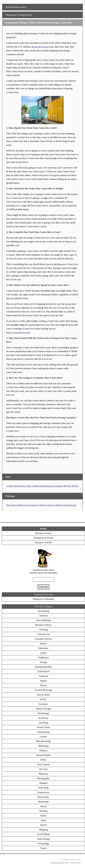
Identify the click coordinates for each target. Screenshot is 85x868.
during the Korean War (43, 47)
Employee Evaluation (43, 599)
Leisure (43, 737)
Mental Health (43, 755)
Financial (43, 676)
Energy (43, 662)
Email (43, 653)
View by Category (43, 606)
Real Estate (43, 797)
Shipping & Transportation (19, 15)
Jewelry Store (43, 727)
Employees (43, 657)
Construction (43, 634)
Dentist (43, 644)
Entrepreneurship (43, 667)
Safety (43, 816)
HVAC (43, 699)
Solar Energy (43, 839)
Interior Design (43, 709)
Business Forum (43, 533)
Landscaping (43, 732)
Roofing (43, 811)
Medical (43, 751)
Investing (43, 723)
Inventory (43, 718)
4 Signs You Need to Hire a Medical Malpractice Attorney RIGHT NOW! (42, 486)
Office (43, 760)
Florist (43, 685)
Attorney (43, 616)
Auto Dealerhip (43, 620)
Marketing (43, 746)
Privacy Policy (76, 863)
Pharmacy (43, 774)
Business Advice (43, 625)
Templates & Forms (43, 538)
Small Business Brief (16, 7)
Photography (43, 778)
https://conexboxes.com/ (18, 332)
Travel (43, 848)
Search (43, 825)
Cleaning (43, 630)
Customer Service (43, 639)
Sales (43, 820)
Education (43, 648)
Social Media (43, 834)
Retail (43, 806)
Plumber (43, 783)
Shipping (43, 830)
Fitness (43, 681)
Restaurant (43, 802)
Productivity (43, 792)
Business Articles (43, 542)
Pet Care (43, 769)
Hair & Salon (43, 695)
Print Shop (43, 788)
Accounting (43, 611)
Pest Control (43, 764)
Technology (43, 713)
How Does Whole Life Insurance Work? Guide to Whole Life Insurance (42, 505)
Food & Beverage (43, 690)
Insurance (43, 704)
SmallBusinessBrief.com (60, 863)
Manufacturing (43, 741)
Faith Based (43, 671)
